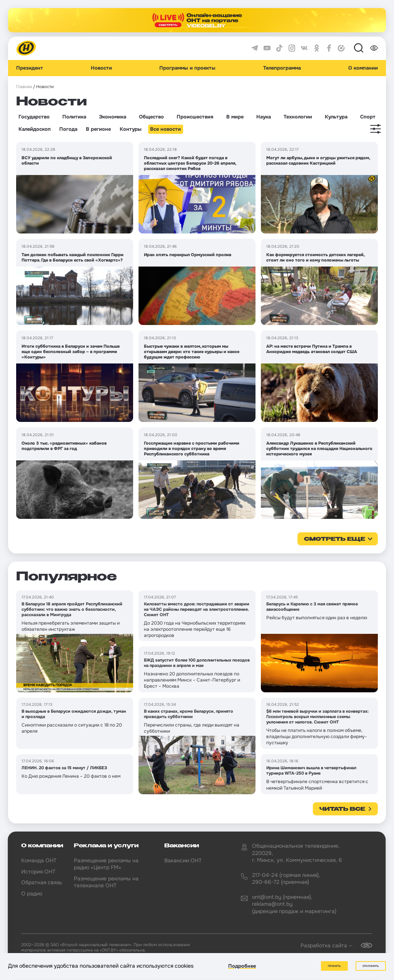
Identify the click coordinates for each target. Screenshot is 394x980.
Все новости (165, 129)
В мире (235, 117)
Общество (151, 117)
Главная (24, 87)
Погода (68, 129)
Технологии (298, 117)
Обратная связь (42, 882)
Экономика (113, 117)
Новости (101, 68)
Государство (34, 117)
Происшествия (195, 117)
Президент (30, 68)
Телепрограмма (282, 68)
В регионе (98, 129)
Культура (336, 117)
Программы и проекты (187, 68)
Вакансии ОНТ (183, 860)
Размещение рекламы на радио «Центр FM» (106, 864)
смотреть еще (335, 539)
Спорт (368, 117)
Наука (264, 117)
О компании (363, 68)
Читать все (342, 809)
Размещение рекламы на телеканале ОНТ (106, 882)
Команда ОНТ (39, 860)
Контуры (131, 129)
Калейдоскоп (35, 129)
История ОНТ (38, 872)
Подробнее (242, 966)
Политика (74, 117)
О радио (32, 893)
